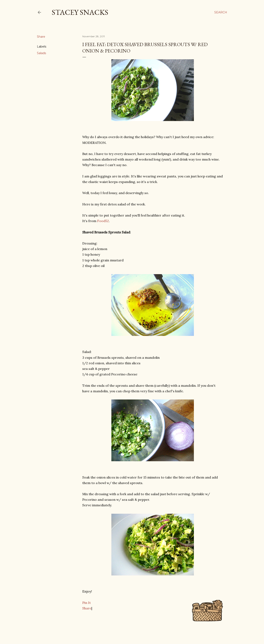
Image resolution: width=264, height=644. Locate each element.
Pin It (87, 603)
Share (87, 608)
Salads (41, 53)
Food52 (103, 221)
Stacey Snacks (80, 12)
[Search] (221, 12)
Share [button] (41, 37)
